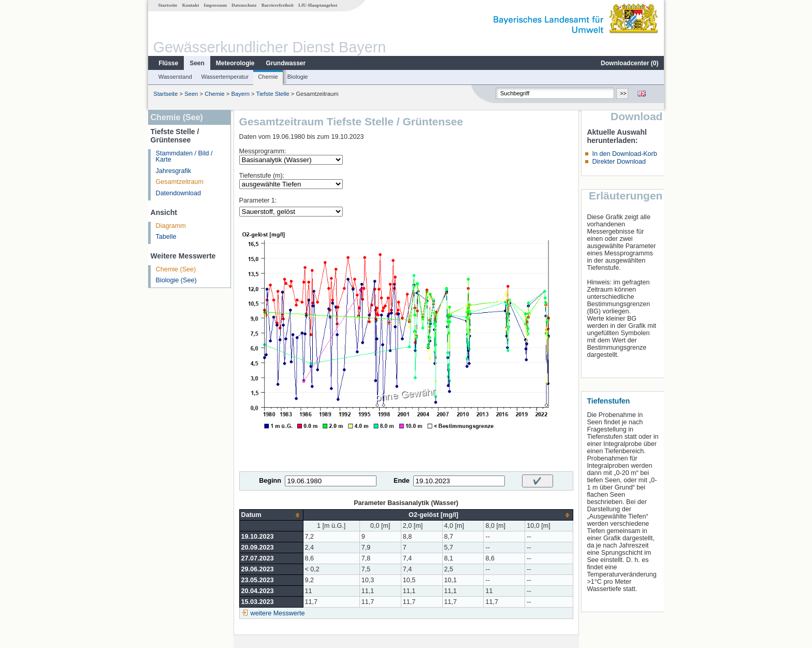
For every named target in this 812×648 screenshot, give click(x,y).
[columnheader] (271, 515)
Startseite (168, 5)
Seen (197, 63)
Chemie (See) (176, 269)
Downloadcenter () (629, 63)
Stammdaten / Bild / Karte (184, 157)
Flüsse (168, 63)
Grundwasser (286, 63)
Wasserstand (175, 77)
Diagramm (171, 226)
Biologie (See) (176, 280)
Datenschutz (244, 5)
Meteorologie (235, 63)
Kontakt (191, 5)
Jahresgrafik (174, 171)
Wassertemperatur (225, 77)
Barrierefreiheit (278, 5)
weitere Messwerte (278, 613)
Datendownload (179, 193)
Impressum (215, 5)
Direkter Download (619, 162)
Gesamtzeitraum (180, 182)
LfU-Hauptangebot (318, 5)
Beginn (270, 481)
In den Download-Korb (624, 154)
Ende (402, 481)
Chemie (268, 77)
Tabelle (166, 237)
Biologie (298, 77)
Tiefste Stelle (272, 94)
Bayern (240, 94)
